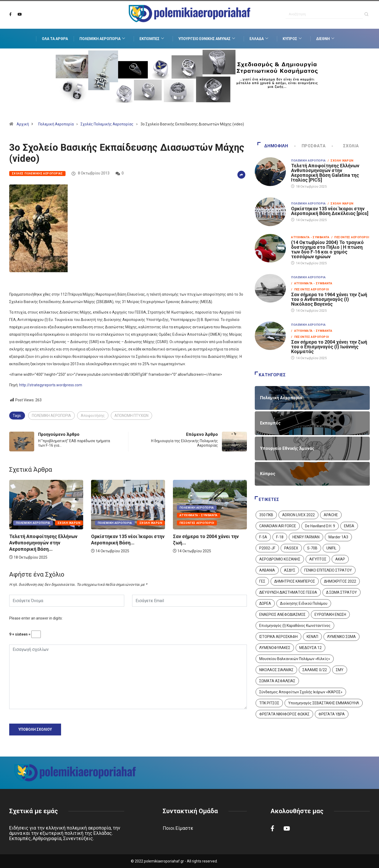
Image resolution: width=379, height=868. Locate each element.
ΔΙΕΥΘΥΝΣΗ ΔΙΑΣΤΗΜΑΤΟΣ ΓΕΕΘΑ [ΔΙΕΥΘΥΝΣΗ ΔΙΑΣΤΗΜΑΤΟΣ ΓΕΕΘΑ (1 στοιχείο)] (288, 592)
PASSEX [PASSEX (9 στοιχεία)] (291, 548)
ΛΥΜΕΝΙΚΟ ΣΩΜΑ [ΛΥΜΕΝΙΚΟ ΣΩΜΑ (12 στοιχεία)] (341, 637)
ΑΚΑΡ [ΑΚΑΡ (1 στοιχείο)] (340, 559)
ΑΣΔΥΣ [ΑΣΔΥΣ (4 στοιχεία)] (290, 570)
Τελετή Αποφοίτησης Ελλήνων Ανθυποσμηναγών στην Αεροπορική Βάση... (43, 543)
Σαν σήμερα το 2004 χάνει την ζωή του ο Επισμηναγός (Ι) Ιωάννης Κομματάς (329, 347)
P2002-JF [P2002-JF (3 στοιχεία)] (267, 548)
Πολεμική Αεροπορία (103, 39)
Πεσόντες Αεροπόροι (197, 523)
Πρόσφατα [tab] (311, 146)
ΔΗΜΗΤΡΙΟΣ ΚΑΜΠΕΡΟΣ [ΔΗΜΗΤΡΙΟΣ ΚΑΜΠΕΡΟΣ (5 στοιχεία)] (295, 581)
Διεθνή (326, 39)
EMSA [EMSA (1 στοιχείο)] (349, 526)
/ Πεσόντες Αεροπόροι (350, 237)
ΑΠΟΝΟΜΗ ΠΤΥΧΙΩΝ (131, 416)
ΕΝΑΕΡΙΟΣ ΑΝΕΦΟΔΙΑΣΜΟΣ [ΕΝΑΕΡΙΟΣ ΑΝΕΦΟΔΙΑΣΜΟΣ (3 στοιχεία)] (282, 615)
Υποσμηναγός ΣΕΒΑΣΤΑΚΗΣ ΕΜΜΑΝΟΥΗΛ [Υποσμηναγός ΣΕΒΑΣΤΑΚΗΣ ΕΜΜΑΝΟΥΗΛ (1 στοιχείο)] (324, 703)
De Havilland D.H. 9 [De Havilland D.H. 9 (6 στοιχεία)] (320, 526)
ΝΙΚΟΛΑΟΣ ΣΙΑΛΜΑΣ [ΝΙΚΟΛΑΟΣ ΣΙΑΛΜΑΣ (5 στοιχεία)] (276, 670)
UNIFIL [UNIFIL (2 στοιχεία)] (331, 548)
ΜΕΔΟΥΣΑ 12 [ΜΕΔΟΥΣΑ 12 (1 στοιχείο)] (310, 648)
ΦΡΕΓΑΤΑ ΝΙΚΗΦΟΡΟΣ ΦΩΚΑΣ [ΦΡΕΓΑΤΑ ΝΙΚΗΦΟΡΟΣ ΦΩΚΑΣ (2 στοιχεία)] (284, 714)
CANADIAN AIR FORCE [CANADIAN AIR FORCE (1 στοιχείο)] (278, 526)
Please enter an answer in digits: (36, 618)
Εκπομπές (152, 39)
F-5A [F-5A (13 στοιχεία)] (263, 537)
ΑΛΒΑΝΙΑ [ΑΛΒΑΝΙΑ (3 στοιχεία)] (267, 570)
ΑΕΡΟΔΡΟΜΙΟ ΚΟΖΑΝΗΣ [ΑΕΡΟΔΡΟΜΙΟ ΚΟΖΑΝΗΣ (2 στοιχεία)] (280, 559)
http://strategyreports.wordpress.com (51, 385)
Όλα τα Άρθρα (55, 39)
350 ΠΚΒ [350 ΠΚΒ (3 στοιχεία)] (266, 515)
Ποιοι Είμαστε (178, 828)
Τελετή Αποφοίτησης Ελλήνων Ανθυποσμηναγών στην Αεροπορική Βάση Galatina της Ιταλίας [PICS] (325, 173)
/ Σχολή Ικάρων (341, 161)
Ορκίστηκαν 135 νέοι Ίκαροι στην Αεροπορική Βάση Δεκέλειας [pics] (330, 211)
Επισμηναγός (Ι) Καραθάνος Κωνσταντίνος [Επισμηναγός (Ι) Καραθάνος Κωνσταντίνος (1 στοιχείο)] (295, 626)
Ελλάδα (260, 39)
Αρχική (23, 124)
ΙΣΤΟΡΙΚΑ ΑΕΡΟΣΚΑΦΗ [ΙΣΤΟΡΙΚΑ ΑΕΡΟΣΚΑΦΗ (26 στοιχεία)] (278, 637)
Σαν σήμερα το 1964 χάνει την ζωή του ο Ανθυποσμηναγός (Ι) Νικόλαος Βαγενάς (329, 299)
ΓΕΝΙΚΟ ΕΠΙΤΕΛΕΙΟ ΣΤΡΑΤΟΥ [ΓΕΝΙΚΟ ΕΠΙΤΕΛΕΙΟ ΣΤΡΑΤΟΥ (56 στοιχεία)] (328, 570)
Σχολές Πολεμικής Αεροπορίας (107, 124)
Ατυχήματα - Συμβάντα (199, 515)
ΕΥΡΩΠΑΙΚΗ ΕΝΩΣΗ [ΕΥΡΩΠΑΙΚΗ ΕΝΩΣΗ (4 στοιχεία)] (330, 615)
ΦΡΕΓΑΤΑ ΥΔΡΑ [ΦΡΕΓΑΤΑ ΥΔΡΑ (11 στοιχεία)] (332, 714)
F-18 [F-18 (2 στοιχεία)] (280, 537)
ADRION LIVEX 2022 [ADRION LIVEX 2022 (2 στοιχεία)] (298, 515)
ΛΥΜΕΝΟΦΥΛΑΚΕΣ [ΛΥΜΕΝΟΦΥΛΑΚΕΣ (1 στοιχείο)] (275, 648)
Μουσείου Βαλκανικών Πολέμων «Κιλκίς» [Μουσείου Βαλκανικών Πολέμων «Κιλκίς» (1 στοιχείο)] (295, 659)
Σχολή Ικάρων (69, 523)
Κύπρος (293, 39)
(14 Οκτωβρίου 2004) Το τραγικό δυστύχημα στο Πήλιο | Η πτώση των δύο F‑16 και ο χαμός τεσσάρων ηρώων (327, 249)
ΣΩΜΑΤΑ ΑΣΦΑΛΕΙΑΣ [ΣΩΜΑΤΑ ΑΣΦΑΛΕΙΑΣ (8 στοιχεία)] (277, 681)
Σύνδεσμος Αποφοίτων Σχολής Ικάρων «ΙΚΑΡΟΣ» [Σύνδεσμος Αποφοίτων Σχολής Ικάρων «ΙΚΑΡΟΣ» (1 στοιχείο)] (301, 692)
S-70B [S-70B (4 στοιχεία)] (312, 548)
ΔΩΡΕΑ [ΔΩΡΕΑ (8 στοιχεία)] (265, 603)
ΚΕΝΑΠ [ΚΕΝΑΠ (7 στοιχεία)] (312, 637)
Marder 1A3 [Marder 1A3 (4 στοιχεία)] (338, 537)
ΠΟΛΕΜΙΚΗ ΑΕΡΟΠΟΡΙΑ (51, 416)
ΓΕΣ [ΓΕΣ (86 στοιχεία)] (262, 581)
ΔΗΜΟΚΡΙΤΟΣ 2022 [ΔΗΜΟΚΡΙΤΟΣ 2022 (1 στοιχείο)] (340, 581)
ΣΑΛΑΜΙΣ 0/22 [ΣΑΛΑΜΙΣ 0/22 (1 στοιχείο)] (315, 670)
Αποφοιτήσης (93, 416)
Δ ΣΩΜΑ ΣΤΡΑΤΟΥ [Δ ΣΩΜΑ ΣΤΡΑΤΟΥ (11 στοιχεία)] (341, 592)
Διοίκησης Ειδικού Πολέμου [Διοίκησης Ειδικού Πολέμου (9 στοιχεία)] (304, 603)
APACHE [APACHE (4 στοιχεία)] (331, 515)
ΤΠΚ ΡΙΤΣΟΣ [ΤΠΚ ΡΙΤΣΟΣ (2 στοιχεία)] (269, 703)
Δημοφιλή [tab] (273, 146)
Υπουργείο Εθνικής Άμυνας (207, 39)
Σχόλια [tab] (346, 146)
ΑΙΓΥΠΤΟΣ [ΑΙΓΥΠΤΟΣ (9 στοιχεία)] (318, 559)
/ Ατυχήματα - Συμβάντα (312, 283)
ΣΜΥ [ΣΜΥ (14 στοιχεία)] (340, 670)
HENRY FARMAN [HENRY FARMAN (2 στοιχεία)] (306, 537)
